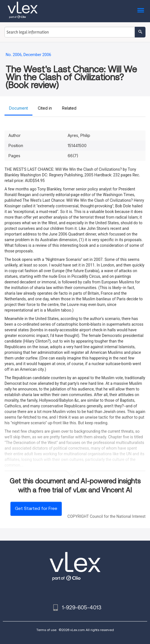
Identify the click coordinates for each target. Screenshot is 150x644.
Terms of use (46, 630)
